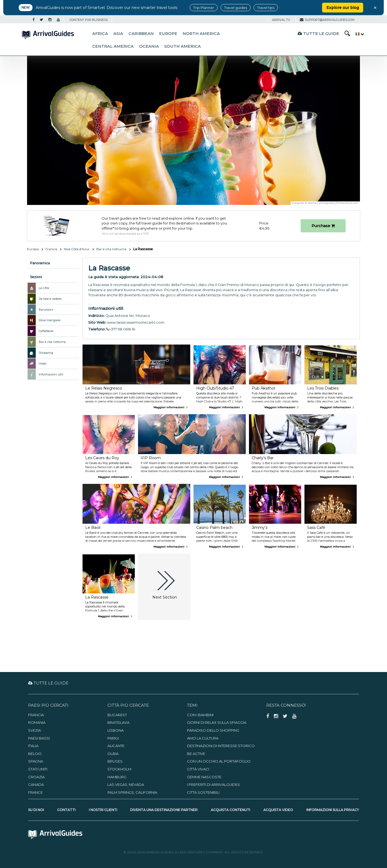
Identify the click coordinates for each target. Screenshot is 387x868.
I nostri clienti (103, 810)
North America (201, 34)
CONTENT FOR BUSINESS (89, 20)
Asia (118, 34)
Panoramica (40, 263)
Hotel (42, 364)
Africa (100, 34)
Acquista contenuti (230, 810)
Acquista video (278, 810)
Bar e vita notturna (111, 249)
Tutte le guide (318, 33)
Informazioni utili (51, 374)
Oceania (149, 46)
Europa (33, 249)
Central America (113, 46)
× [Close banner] (375, 8)
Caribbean (141, 34)
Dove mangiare (50, 320)
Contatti (66, 810)
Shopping (46, 353)
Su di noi (36, 810)
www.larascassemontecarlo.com (136, 322)
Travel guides (236, 8)
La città (44, 288)
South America (183, 46)
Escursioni (46, 310)
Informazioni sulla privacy (333, 810)
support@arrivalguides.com (327, 20)
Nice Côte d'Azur (77, 249)
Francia (51, 249)
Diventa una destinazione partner (164, 810)
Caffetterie (46, 331)
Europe (168, 34)
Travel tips (266, 8)
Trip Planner (204, 8)
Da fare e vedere (50, 299)
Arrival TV (281, 20)
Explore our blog (343, 8)
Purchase (323, 226)
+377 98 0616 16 (121, 329)
